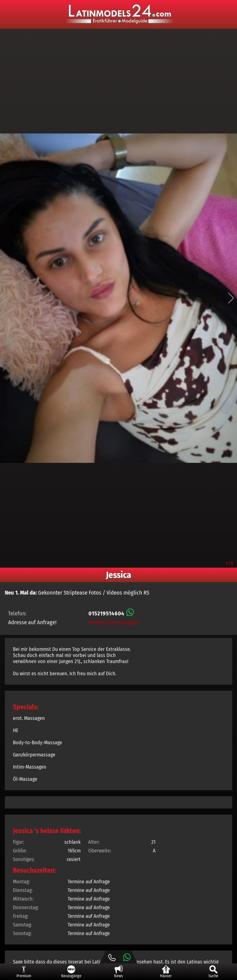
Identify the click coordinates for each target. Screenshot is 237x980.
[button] (6, 298)
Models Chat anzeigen (114, 622)
